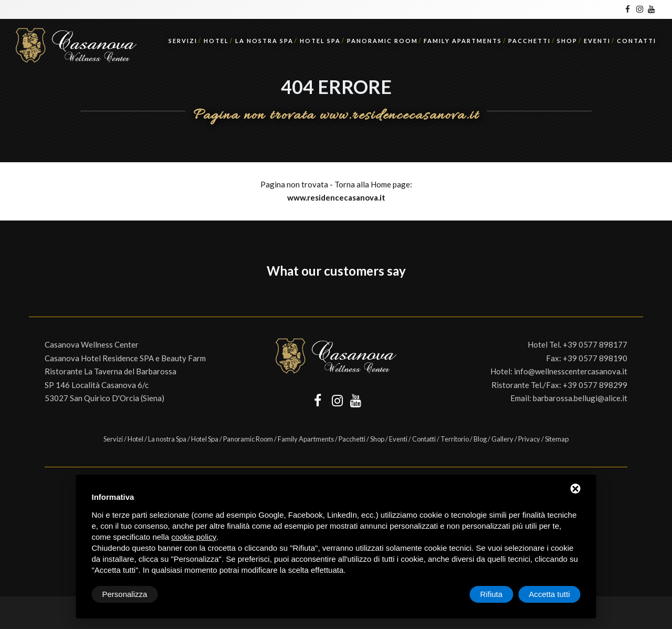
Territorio (455, 439)
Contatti (637, 41)
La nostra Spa (264, 41)
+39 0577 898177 (595, 344)
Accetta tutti (549, 594)
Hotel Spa (320, 41)
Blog (480, 439)
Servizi (183, 41)
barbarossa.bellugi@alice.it (580, 398)
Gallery (502, 439)
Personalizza (125, 594)
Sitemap (557, 439)
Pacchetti (529, 41)
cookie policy (194, 537)
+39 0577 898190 (595, 358)
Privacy (529, 439)
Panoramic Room (382, 41)
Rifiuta (492, 594)
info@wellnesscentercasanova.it (571, 371)
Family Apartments (463, 41)
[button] (29, 296)
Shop (567, 41)
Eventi (597, 41)
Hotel (216, 41)
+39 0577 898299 (595, 385)
